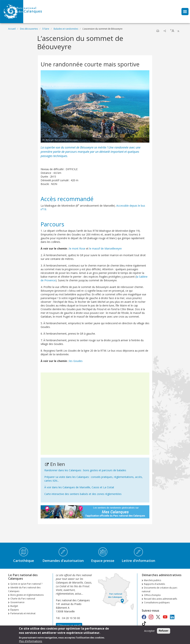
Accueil (12, 29)
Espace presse (103, 561)
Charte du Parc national (23, 599)
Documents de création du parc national (160, 590)
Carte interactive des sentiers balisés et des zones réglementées (83, 494)
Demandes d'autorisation (63, 561)
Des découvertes (29, 29)
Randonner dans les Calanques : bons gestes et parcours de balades (85, 470)
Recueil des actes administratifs (160, 599)
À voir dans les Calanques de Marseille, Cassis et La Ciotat (79, 487)
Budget (14, 606)
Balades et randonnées (66, 29)
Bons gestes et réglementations (27, 595)
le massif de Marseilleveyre (105, 248)
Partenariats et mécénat (23, 613)
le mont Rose (77, 248)
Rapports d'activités (154, 584)
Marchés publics (153, 580)
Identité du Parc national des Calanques (24, 589)
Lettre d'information (138, 561)
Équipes (15, 610)
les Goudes (76, 361)
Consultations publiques (157, 602)
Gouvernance (17, 602)
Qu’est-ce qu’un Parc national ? (26, 584)
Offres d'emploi (152, 595)
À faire (46, 29)
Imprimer (158, 31)
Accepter (149, 632)
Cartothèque (24, 561)
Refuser (163, 632)
